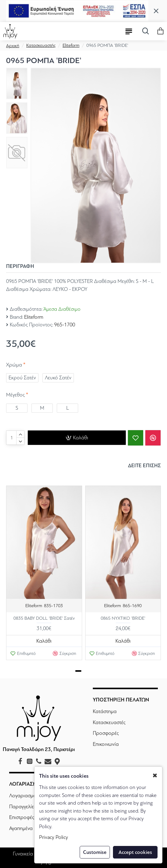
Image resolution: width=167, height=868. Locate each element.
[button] (78, 671)
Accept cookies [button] (135, 852)
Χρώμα (14, 365)
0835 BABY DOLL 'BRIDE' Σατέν (44, 618)
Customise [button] (95, 852)
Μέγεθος (15, 395)
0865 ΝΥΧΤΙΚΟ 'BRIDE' (123, 618)
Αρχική (13, 46)
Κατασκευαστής (41, 45)
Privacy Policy (54, 837)
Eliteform (71, 45)
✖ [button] (155, 776)
